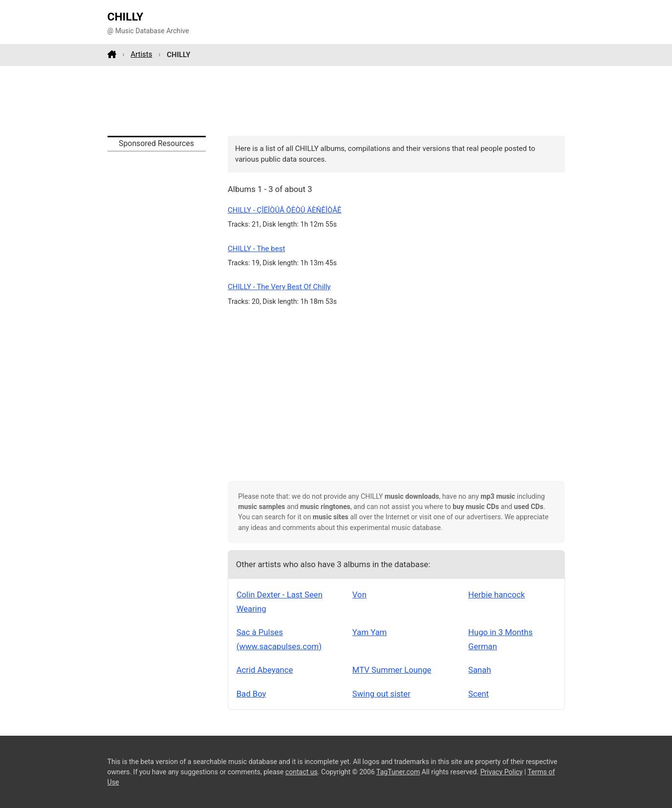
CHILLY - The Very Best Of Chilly (279, 287)
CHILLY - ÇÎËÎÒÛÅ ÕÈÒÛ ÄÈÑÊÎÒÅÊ (285, 210)
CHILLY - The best (256, 249)
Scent (478, 694)
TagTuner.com (398, 772)
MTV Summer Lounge (392, 670)
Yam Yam (370, 632)
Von (359, 595)
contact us (302, 772)
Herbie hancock (497, 595)
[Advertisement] (336, 101)
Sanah (480, 670)
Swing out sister (381, 694)
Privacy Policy (502, 772)
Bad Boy (251, 694)
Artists (141, 54)
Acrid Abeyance (265, 670)
